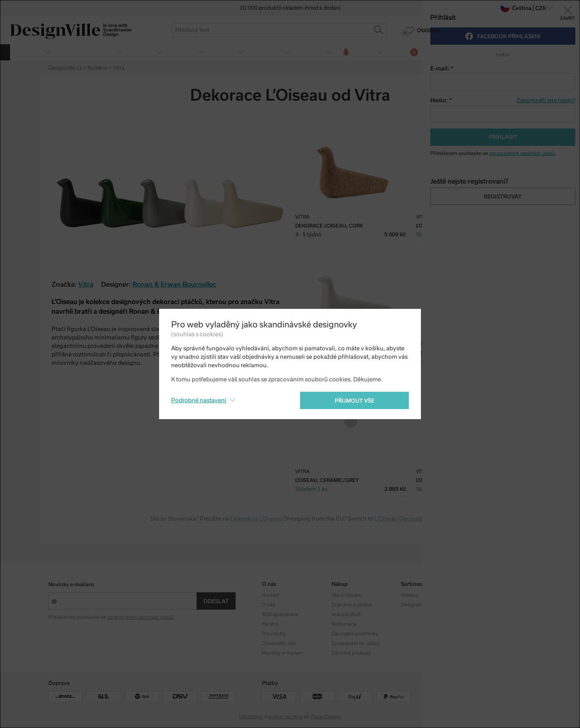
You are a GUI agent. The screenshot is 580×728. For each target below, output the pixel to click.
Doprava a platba (352, 605)
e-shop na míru (285, 717)
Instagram (482, 595)
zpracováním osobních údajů (140, 617)
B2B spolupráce (280, 614)
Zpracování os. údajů (355, 643)
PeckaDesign (326, 717)
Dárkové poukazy (351, 653)
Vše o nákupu (347, 595)
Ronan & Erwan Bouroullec (174, 284)
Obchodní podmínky (355, 634)
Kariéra (270, 624)
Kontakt (270, 595)
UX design (251, 717)
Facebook (499, 96)
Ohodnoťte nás (279, 643)
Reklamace (344, 624)
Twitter (513, 96)
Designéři (412, 605)
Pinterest (527, 96)
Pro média (274, 634)
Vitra (86, 284)
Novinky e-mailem (71, 584)
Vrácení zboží (347, 614)
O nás (268, 605)
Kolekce (410, 595)
